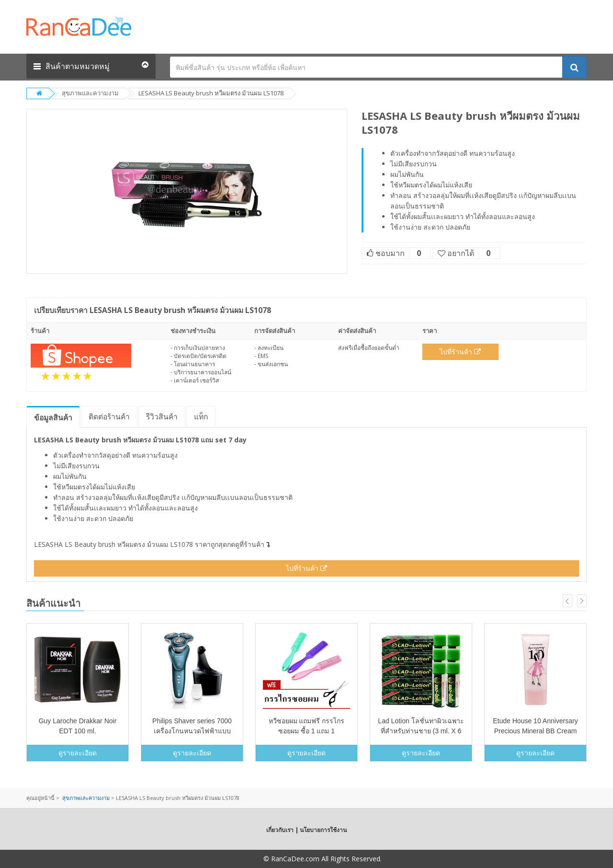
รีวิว (162, 417)
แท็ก (201, 417)
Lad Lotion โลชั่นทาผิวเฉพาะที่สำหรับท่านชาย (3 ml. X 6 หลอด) (421, 731)
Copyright (247, 859)
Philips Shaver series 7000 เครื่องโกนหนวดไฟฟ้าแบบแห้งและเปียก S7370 (192, 731)
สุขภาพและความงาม (90, 93)
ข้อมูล (53, 417)
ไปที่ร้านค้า (460, 352)
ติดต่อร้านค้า (109, 417)
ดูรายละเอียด (78, 753)
